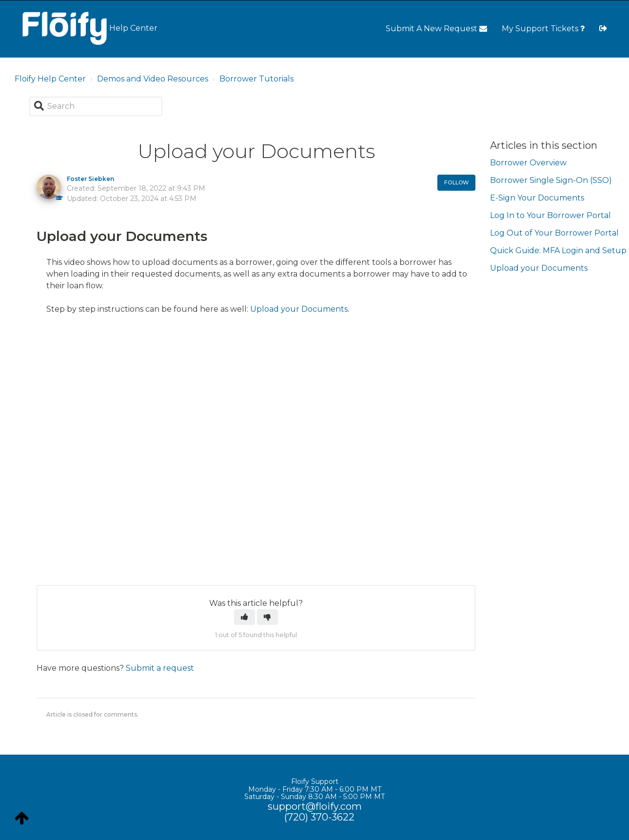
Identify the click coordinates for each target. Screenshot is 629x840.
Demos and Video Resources (153, 79)
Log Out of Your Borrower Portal (554, 233)
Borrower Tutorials (256, 79)
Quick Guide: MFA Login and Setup (558, 250)
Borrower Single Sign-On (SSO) (551, 180)
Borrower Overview (528, 163)
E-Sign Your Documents (537, 198)
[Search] (96, 106)
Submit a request (160, 668)
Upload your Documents (299, 309)
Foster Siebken (90, 179)
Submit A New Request (436, 29)
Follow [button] (456, 182)
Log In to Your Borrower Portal (550, 215)
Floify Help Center (50, 79)
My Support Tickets (543, 29)
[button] (245, 617)
